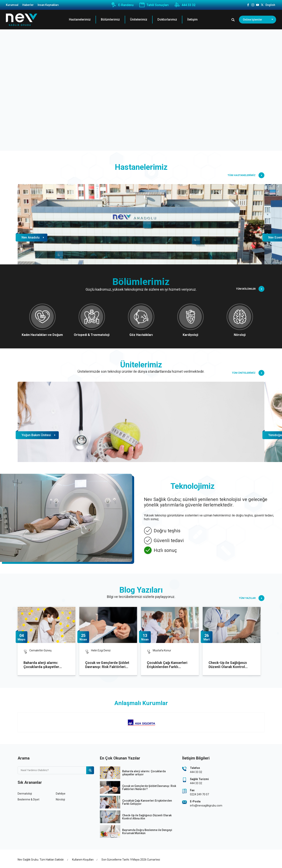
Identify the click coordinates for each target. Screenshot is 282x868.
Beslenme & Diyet (28, 799)
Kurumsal (12, 5)
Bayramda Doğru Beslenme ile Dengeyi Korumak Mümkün (147, 832)
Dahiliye (61, 794)
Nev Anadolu (31, 237)
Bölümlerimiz (110, 19)
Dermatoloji (25, 794)
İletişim (192, 19)
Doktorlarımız (167, 19)
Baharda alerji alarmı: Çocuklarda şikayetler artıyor (41, 665)
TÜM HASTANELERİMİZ (246, 175)
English (270, 5)
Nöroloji (60, 799)
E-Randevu (122, 5)
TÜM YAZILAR (252, 598)
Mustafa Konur (162, 650)
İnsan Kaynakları (48, 5)
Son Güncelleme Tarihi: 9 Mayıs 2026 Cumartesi (131, 860)
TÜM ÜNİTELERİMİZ (248, 373)
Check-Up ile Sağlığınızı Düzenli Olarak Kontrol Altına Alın (228, 665)
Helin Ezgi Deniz (101, 650)
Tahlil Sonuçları (154, 5)
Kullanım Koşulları (83, 860)
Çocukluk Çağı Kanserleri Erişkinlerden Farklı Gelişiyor (167, 665)
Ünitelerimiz (139, 19)
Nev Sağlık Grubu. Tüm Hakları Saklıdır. (41, 860)
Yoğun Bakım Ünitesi (36, 435)
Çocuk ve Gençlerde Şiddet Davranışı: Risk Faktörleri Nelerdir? (107, 665)
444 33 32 (185, 5)
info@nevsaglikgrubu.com (206, 806)
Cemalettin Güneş (40, 650)
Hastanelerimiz (80, 19)
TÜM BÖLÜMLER (250, 289)
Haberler (28, 5)
